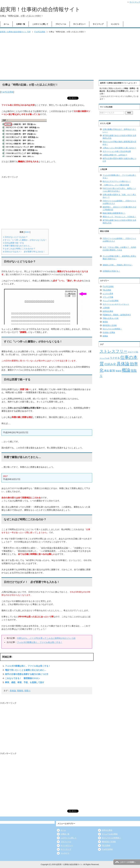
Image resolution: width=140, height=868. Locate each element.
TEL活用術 (107, 290)
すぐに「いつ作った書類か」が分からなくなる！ (25, 240)
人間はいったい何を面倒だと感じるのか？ (119, 148)
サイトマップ (98, 24)
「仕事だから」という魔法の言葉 (116, 185)
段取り (28, 691)
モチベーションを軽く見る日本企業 (117, 151)
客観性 (20, 691)
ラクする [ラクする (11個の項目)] (115, 358)
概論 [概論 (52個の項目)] (126, 370)
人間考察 (106, 308)
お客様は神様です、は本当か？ (115, 155)
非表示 (27, 232)
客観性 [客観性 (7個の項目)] (119, 371)
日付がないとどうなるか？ (15, 237)
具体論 (13, 691)
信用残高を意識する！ (111, 271)
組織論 (105, 336)
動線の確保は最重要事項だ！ (114, 213)
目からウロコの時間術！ (112, 329)
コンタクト (115, 24)
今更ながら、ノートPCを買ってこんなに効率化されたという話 (46, 638)
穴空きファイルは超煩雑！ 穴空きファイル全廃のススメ (119, 240)
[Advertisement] (70, 57)
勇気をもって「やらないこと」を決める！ (119, 217)
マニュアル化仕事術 (111, 301)
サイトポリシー (79, 24)
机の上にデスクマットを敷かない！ (117, 181)
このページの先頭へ (127, 862)
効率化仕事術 (108, 311)
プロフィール (61, 24)
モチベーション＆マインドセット (116, 304)
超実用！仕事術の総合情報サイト (40, 9)
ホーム (6, 24)
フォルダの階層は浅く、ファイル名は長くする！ (40, 642)
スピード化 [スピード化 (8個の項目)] (133, 352)
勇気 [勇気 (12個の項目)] (107, 371)
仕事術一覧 (21, 24)
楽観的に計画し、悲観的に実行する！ (118, 265)
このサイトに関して (40, 24)
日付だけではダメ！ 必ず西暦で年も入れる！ (24, 252)
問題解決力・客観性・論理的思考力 (117, 315)
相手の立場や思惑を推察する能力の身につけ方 (27, 674)
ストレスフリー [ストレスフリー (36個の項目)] (113, 351)
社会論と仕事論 (109, 332)
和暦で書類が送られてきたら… (17, 246)
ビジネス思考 (108, 294)
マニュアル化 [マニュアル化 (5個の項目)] (104, 358)
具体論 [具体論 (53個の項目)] (123, 364)
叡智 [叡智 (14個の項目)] (112, 371)
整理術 (105, 322)
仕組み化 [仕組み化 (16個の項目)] (110, 364)
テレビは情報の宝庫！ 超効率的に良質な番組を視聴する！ (119, 257)
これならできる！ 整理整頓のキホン (23, 678)
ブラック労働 (108, 297)
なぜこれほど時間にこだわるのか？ (19, 249)
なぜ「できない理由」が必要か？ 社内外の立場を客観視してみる (119, 249)
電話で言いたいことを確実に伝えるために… (26, 670)
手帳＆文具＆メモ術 (111, 318)
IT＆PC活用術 (7, 92)
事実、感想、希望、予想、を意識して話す (25, 682)
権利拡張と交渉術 (110, 325)
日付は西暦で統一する (13, 243)
